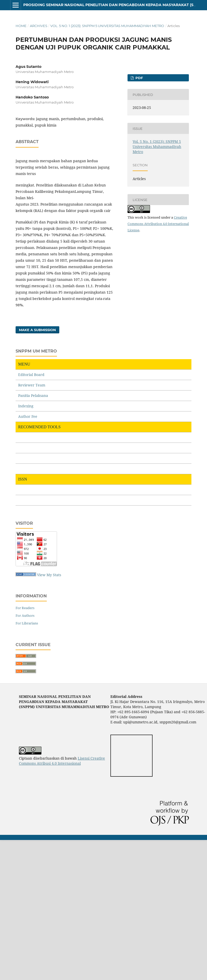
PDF (139, 78)
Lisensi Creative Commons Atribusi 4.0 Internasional (62, 761)
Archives (39, 26)
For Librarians (27, 623)
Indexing (26, 406)
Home (21, 26)
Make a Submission (37, 330)
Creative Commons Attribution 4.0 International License (158, 224)
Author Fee (28, 416)
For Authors (25, 615)
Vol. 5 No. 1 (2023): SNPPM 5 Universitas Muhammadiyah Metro (107, 26)
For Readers (25, 608)
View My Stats (49, 575)
